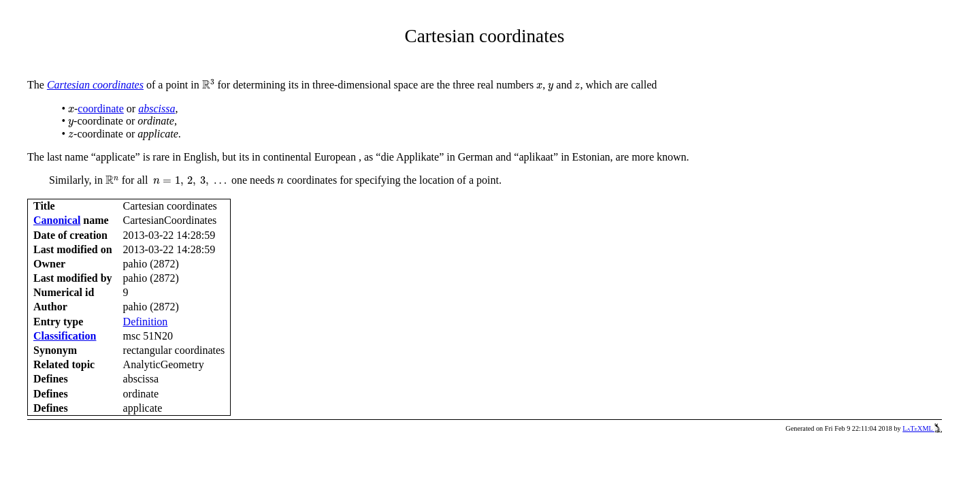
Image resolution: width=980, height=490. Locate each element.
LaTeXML (922, 428)
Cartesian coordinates (95, 85)
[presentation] (209, 84)
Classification (65, 336)
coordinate (101, 109)
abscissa (157, 109)
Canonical (57, 220)
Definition (146, 322)
